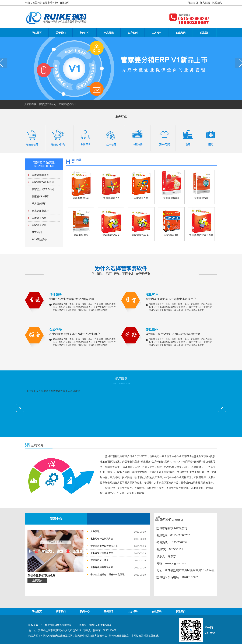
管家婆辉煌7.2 (111, 185)
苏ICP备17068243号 (100, 625)
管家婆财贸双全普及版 (201, 222)
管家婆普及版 (141, 185)
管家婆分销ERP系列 (43, 189)
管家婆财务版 (201, 185)
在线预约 (181, 33)
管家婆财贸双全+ (141, 222)
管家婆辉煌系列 (40, 175)
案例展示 (109, 611)
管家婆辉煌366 (171, 185)
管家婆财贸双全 (111, 222)
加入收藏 (205, 3)
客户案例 (133, 33)
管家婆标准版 (81, 222)
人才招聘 (157, 33)
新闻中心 (85, 33)
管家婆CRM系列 (41, 196)
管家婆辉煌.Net (81, 185)
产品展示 (109, 33)
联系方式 (217, 3)
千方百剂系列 (39, 204)
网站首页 (37, 33)
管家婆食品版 (39, 225)
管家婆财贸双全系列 (43, 182)
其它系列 (37, 232)
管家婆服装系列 (40, 211)
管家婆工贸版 (39, 218)
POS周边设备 (39, 239)
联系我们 (205, 33)
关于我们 (61, 33)
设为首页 (193, 3)
